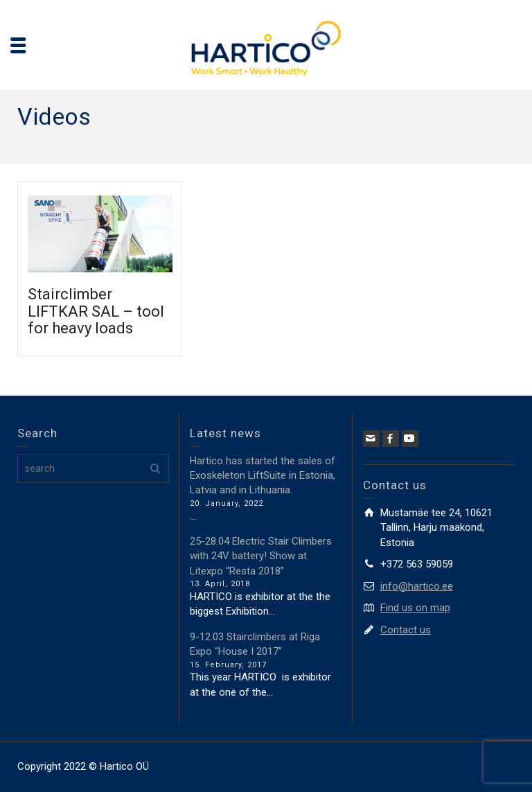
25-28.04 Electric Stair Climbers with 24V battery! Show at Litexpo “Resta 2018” (261, 556)
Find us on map (415, 608)
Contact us (406, 630)
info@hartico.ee (417, 586)
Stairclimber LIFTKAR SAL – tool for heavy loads (96, 311)
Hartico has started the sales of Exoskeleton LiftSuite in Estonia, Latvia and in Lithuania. (263, 476)
